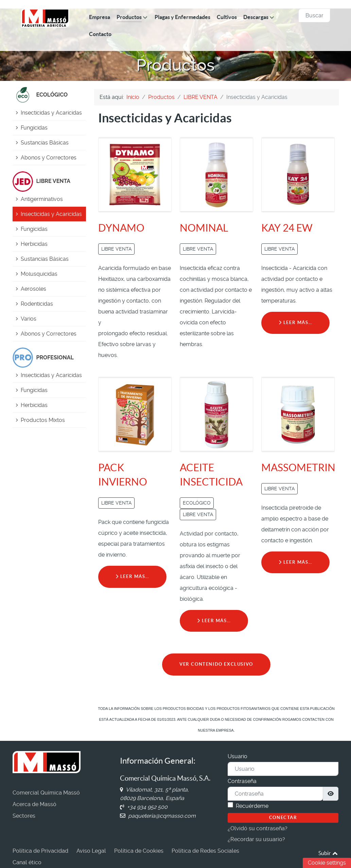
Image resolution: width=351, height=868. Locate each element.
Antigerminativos (42, 199)
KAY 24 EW (287, 228)
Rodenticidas (37, 304)
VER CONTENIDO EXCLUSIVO (216, 664)
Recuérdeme (252, 806)
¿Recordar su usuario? (256, 839)
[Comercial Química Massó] (45, 18)
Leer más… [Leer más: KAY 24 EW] (296, 322)
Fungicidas (34, 128)
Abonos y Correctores (49, 158)
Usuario (238, 756)
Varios (29, 319)
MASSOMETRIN (298, 467)
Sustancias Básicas (45, 143)
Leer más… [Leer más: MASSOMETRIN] (296, 562)
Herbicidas (34, 244)
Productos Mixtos (43, 420)
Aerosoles (33, 289)
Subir (329, 853)
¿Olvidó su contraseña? (258, 828)
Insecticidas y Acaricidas (51, 113)
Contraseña (242, 781)
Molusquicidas (39, 274)
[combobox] (314, 15)
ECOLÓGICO (197, 503)
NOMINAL (204, 228)
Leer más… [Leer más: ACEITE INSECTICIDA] (214, 621)
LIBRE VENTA (116, 249)
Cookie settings (327, 863)
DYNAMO (121, 228)
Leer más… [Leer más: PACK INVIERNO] (133, 576)
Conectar (283, 818)
